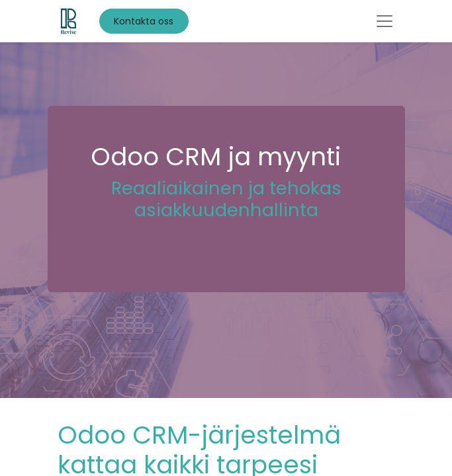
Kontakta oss (144, 21)
